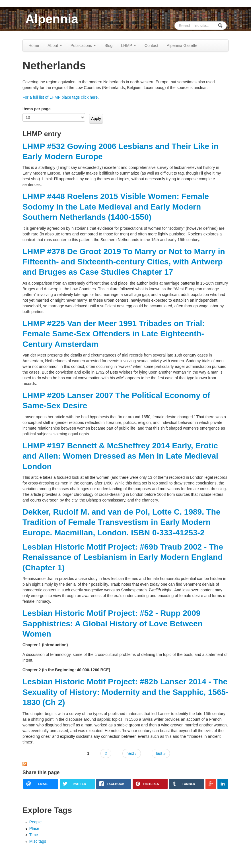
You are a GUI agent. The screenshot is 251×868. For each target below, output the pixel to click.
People (36, 822)
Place (34, 828)
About (55, 45)
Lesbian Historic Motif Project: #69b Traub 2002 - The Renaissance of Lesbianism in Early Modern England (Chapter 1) (123, 557)
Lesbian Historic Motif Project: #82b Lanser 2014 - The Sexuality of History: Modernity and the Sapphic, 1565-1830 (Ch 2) (126, 692)
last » (161, 753)
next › (132, 753)
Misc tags (38, 841)
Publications (83, 45)
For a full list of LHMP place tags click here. (61, 97)
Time (34, 835)
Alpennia (52, 19)
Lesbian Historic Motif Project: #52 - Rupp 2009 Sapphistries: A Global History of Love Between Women (113, 623)
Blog (108, 45)
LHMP (128, 45)
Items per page (37, 109)
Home (34, 45)
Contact (151, 45)
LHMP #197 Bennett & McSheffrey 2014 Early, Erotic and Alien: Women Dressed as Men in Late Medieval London (120, 456)
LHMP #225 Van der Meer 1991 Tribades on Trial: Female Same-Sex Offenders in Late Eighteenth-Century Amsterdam (114, 334)
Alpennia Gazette (182, 45)
